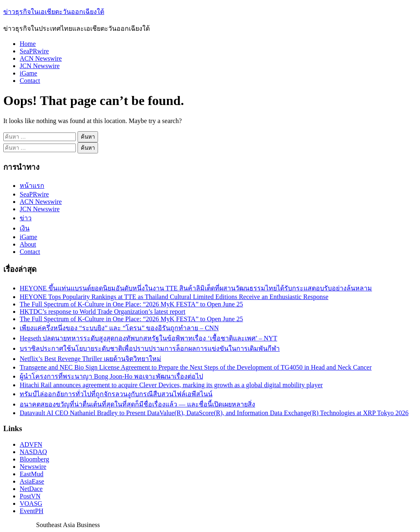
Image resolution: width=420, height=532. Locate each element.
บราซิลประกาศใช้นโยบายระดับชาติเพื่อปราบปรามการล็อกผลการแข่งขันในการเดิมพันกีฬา (150, 348)
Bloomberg (34, 459)
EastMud (32, 474)
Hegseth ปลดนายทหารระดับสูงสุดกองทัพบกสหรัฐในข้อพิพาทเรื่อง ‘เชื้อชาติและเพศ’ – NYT (148, 338)
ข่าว (26, 218)
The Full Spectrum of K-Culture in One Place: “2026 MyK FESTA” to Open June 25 (131, 304)
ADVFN (31, 444)
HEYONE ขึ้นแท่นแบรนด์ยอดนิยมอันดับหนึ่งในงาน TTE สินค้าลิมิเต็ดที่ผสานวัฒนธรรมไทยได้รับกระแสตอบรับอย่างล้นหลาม (196, 288)
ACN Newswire (41, 58)
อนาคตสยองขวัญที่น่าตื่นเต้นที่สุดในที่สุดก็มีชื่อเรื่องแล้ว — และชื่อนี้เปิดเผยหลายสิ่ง (137, 404)
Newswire (33, 467)
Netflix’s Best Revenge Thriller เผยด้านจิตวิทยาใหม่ (90, 359)
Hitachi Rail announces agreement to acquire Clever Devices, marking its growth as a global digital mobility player (171, 385)
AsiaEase (32, 481)
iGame (29, 73)
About (28, 244)
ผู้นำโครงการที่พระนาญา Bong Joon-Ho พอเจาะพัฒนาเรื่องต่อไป (111, 376)
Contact (30, 81)
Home (28, 44)
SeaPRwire (34, 51)
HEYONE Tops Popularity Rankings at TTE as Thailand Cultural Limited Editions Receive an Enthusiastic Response (174, 297)
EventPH (32, 511)
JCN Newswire (40, 66)
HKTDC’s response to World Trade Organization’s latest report (103, 312)
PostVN (30, 496)
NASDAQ (33, 452)
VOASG (31, 503)
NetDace (31, 489)
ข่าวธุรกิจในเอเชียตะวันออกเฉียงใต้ (54, 12)
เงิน (25, 228)
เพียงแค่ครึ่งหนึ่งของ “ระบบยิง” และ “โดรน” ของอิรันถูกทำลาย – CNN (119, 328)
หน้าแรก (32, 186)
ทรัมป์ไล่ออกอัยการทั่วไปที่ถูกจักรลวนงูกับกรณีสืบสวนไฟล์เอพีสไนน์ (116, 394)
